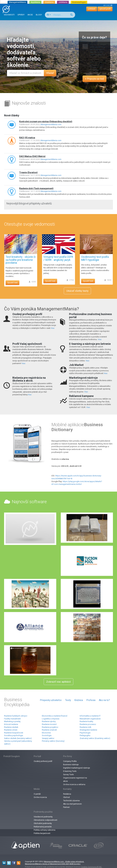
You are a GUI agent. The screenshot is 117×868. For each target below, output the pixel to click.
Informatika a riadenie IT (90, 716)
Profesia (91, 700)
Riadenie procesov (88, 724)
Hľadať (50, 73)
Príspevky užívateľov (51, 700)
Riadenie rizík (85, 727)
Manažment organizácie (90, 719)
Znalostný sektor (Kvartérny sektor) (95, 738)
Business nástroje (71, 765)
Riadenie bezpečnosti (14, 733)
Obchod (66, 797)
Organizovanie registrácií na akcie (75, 780)
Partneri (66, 807)
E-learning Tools (70, 771)
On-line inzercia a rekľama (74, 784)
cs (108, 5)
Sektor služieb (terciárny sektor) (18, 738)
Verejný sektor (48, 738)
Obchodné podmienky (43, 823)
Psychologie (85, 733)
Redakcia (67, 794)
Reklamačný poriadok (43, 827)
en (104, 5)
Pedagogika (85, 735)
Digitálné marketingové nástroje (77, 768)
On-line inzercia (40, 797)
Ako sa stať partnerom (72, 804)
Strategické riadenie (88, 730)
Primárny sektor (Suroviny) (53, 741)
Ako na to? (104, 700)
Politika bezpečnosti (42, 833)
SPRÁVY (21, 15)
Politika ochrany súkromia (45, 830)
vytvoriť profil (105, 9)
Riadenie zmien (11, 730)
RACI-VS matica (27, 138)
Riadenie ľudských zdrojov (16, 716)
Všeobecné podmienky (43, 817)
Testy (68, 700)
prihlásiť (92, 9)
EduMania (49, 2)
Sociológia (47, 735)
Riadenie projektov (50, 727)
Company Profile (70, 761)
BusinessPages (79, 2)
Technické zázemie (71, 801)
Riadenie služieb (11, 727)
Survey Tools (68, 775)
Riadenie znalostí (49, 730)
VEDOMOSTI (9, 15)
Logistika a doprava (51, 719)
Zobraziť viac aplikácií (58, 682)
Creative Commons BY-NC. (92, 867)
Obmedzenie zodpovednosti (45, 820)
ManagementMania (17, 2)
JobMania (63, 2)
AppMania (35, 2)
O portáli (37, 794)
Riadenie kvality (86, 721)
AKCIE (30, 15)
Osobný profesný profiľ (43, 761)
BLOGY (39, 15)
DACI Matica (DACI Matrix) (32, 156)
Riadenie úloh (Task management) (36, 188)
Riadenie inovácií (49, 724)
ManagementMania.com (51, 124)
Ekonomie (46, 733)
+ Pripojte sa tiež (94, 79)
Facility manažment (12, 719)
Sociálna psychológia (14, 735)
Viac (53, 328)
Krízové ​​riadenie (11, 724)
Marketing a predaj (12, 721)
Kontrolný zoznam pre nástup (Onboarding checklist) (46, 122)
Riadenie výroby (49, 721)
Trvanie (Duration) (28, 172)
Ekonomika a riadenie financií (55, 716)
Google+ (77, 864)
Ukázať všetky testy (77, 291)
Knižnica (79, 700)
